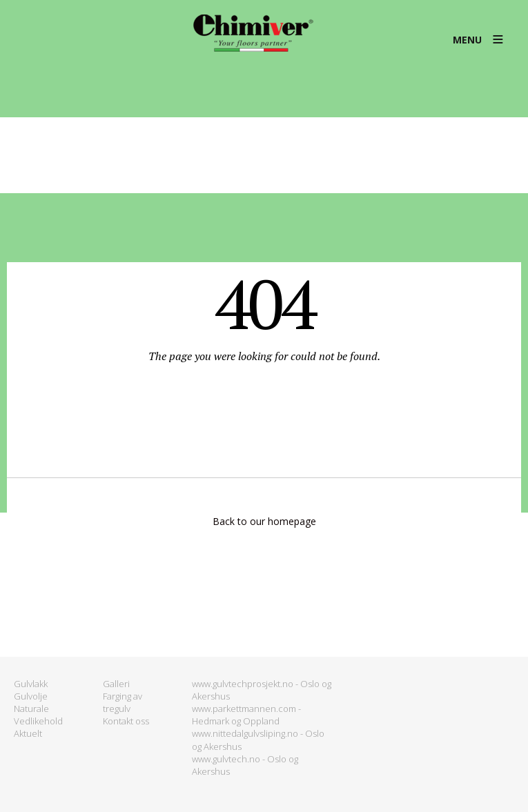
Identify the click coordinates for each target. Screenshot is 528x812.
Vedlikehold (38, 721)
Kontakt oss (126, 721)
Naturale (31, 709)
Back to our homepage (264, 521)
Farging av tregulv (123, 702)
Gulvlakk (31, 684)
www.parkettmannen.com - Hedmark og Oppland (246, 715)
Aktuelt (28, 733)
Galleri (116, 684)
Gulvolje (31, 696)
